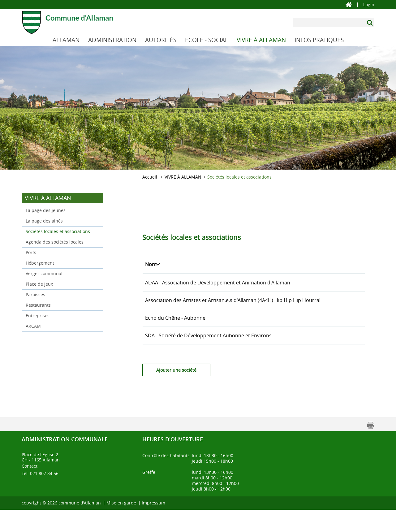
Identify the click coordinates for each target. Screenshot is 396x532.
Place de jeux (39, 284)
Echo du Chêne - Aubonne (175, 333)
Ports (31, 252)
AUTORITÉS (161, 40)
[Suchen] (370, 23)
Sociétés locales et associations (62, 231)
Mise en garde (121, 525)
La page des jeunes (46, 210)
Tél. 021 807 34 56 (40, 496)
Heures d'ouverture (173, 461)
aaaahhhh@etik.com (325, 308)
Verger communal (44, 273)
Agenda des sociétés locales (55, 242)
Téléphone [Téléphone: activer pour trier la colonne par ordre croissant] (275, 264)
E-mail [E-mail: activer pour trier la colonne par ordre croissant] (309, 264)
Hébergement (40, 263)
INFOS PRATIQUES (319, 40)
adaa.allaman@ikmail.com (332, 283)
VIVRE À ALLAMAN (261, 40)
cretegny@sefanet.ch (326, 350)
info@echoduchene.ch (328, 333)
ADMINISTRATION (112, 40)
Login (369, 5)
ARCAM (33, 326)
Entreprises (38, 316)
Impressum (153, 525)
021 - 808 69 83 (280, 350)
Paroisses (35, 294)
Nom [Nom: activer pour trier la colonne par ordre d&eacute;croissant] (151, 264)
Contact (30, 488)
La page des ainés (44, 221)
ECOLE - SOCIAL (207, 40)
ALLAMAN (66, 40)
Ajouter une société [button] (176, 392)
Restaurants (38, 305)
